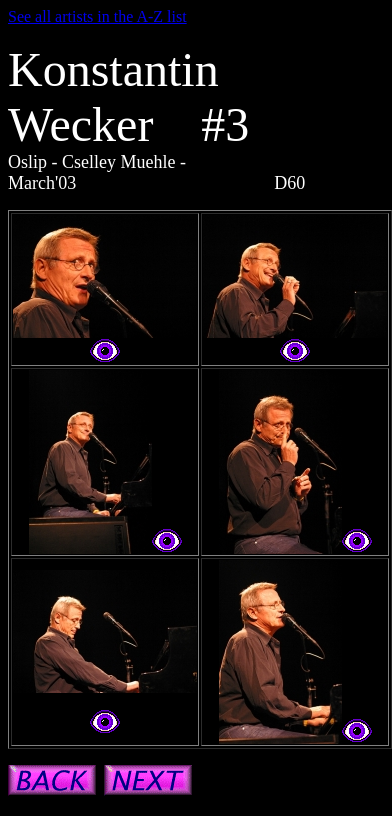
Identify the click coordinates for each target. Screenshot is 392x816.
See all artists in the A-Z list (97, 16)
